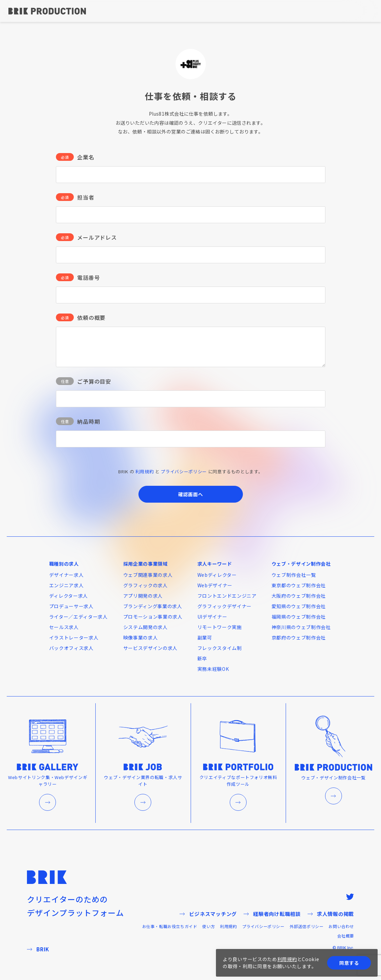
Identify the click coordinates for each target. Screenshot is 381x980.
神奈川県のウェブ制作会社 (301, 627)
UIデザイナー (212, 617)
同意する (349, 963)
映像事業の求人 (141, 637)
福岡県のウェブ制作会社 (299, 617)
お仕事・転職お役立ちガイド (170, 926)
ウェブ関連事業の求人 (148, 575)
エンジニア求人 (67, 585)
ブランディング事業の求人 (153, 606)
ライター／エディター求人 (78, 617)
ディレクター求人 (69, 596)
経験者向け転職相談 (272, 914)
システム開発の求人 (146, 627)
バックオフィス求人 (71, 648)
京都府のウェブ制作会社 (299, 637)
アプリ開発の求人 (143, 596)
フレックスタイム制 (220, 648)
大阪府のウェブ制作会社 (299, 596)
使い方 (209, 926)
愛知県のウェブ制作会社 (299, 606)
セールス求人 (64, 627)
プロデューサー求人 (71, 606)
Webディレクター (217, 575)
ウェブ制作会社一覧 (294, 575)
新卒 (202, 658)
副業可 (205, 637)
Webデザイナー (215, 585)
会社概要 (346, 936)
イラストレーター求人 (74, 637)
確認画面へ (191, 494)
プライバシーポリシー (184, 471)
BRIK (38, 949)
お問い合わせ (341, 926)
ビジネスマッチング (208, 914)
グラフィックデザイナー (225, 606)
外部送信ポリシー (307, 926)
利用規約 (145, 471)
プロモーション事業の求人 (153, 617)
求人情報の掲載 (331, 914)
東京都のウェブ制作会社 (299, 585)
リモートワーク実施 (220, 627)
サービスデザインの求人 (151, 648)
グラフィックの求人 (146, 585)
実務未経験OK (213, 669)
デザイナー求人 (67, 575)
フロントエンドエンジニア (227, 596)
